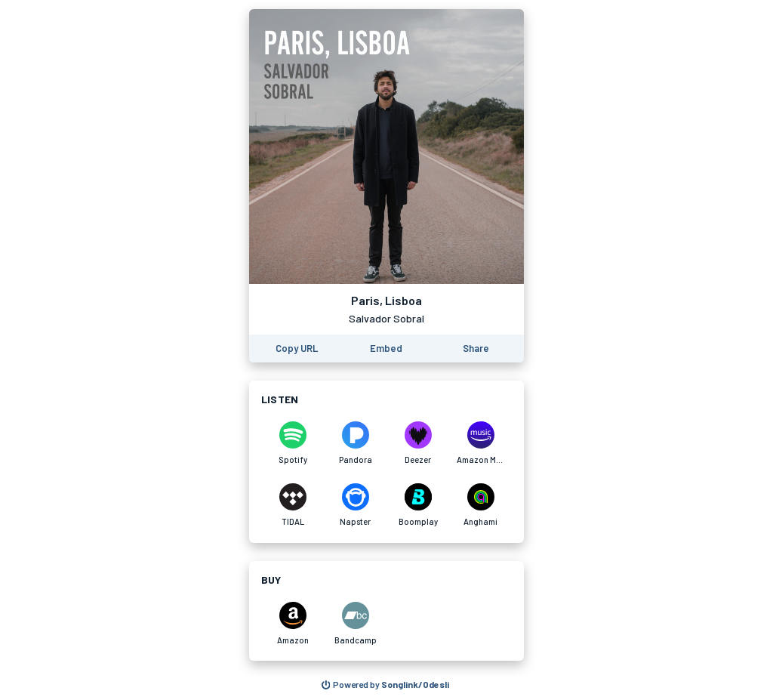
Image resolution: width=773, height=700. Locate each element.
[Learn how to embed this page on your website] (386, 348)
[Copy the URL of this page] (297, 348)
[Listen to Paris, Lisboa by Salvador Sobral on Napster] (355, 505)
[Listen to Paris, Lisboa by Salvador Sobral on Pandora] (355, 443)
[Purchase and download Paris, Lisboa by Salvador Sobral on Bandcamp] (355, 624)
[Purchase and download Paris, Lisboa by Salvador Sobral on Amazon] (293, 624)
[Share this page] (476, 348)
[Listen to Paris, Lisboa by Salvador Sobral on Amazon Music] (480, 443)
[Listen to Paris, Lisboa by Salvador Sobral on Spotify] (293, 443)
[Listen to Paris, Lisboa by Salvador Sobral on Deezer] (418, 443)
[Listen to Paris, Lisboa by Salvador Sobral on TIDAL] (293, 505)
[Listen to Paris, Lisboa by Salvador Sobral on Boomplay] (418, 505)
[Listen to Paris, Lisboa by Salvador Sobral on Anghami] (480, 505)
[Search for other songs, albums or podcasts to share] (386, 685)
